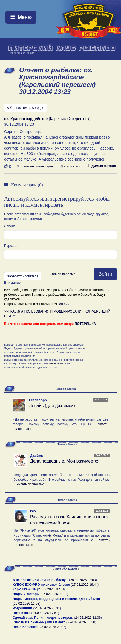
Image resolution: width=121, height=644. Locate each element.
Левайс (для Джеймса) (52, 406)
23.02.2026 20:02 (52, 627)
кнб (33, 511)
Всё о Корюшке (25, 627)
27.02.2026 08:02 (54, 594)
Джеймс (36, 456)
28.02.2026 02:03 (83, 580)
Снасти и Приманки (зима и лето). (40, 622)
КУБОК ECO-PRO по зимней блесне (41, 585)
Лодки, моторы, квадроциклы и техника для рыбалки (56, 599)
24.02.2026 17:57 (45, 613)
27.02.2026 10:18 (51, 589)
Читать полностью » (32, 484)
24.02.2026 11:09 (88, 618)
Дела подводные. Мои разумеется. (65, 461)
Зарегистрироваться (23, 276)
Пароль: (11, 246)
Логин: (9, 226)
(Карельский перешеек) (47, 119)
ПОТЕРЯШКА (85, 324)
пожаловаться (71, 166)
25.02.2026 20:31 (47, 608)
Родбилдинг (22, 608)
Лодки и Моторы (26, 594)
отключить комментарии (35, 166)
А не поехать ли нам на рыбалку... (40, 580)
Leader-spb (38, 400)
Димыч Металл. (102, 166)
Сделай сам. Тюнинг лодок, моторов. (43, 618)
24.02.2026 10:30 (82, 622)
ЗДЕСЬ (63, 304)
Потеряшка (21, 613)
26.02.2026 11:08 (26, 604)
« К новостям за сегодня (26, 108)
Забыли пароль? (62, 274)
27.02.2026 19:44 (85, 585)
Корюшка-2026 (24, 589)
